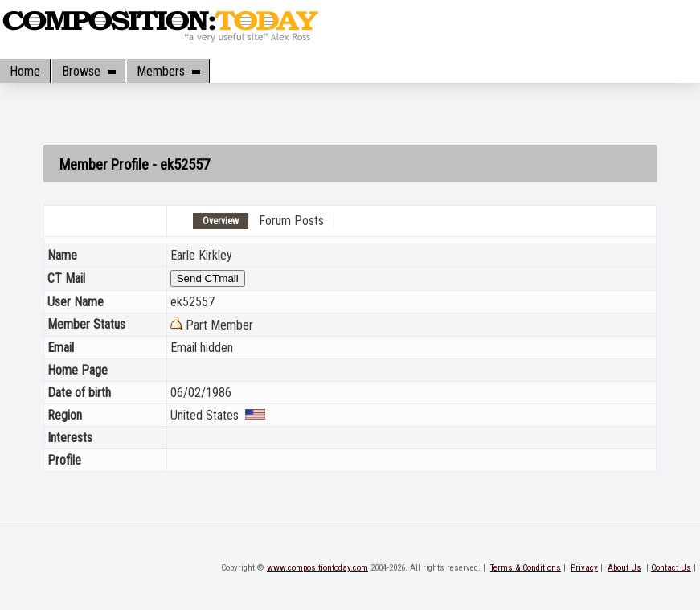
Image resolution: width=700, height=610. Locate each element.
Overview (221, 221)
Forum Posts (291, 221)
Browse (88, 71)
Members (168, 71)
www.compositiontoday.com (317, 568)
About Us (624, 568)
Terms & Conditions (526, 568)
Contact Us (671, 568)
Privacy (584, 568)
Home (25, 71)
